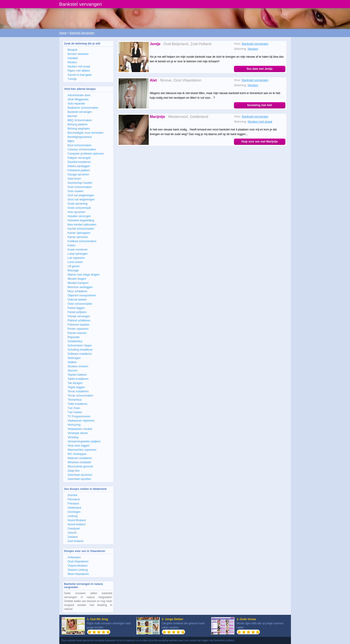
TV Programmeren (79, 416)
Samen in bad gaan (80, 75)
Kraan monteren (78, 250)
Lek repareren (76, 258)
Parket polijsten (77, 312)
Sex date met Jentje (259, 69)
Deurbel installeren (79, 162)
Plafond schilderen (79, 320)
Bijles (71, 141)
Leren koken (75, 262)
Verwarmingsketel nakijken (84, 441)
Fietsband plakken (79, 170)
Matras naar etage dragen (84, 275)
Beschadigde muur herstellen (86, 133)
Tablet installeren (78, 379)
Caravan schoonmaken (82, 149)
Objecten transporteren (82, 295)
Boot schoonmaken (80, 145)
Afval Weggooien (78, 99)
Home (63, 33)
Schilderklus (75, 341)
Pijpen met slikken (79, 71)
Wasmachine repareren (82, 450)
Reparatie (74, 337)
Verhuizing (74, 425)
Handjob (73, 58)
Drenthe (73, 495)
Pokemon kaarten (79, 325)
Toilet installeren (78, 404)
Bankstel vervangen (80, 112)
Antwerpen (74, 557)
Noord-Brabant (77, 520)
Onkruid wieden (77, 300)
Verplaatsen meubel (80, 429)
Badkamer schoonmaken (83, 108)
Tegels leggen (76, 387)
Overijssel (74, 529)
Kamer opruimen (78, 237)
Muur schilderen (77, 291)
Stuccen (73, 371)
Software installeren (80, 354)
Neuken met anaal (79, 67)
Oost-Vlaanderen (78, 562)
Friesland (73, 504)
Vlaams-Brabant (78, 566)
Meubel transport (78, 283)
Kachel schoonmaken (81, 229)
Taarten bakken (77, 375)
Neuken (72, 62)
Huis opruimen (77, 212)
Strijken (72, 362)
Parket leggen (76, 308)
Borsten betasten (78, 54)
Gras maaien (76, 191)
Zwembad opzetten (79, 479)
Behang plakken (78, 124)
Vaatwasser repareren (81, 421)
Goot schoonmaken (80, 187)
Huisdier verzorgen (79, 216)
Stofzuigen (74, 358)
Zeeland (73, 537)
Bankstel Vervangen (82, 33)
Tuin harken (75, 412)
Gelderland (74, 508)
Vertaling (73, 437)
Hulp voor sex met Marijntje (260, 142)
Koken (72, 245)
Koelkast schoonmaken (82, 241)
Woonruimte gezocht (80, 466)
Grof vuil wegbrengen (81, 195)
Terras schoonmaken (80, 396)
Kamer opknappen (79, 233)
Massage (73, 270)
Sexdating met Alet (260, 105)
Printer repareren (78, 329)
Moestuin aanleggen (80, 287)
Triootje (72, 79)
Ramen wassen (77, 333)
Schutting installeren (80, 350)
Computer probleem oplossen (86, 154)
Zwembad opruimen (80, 475)
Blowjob (73, 50)
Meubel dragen (77, 279)
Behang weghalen (79, 129)
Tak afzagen (75, 383)
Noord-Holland (77, 524)
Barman (73, 116)
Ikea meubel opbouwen (82, 225)
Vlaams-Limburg (78, 570)
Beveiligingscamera (80, 137)
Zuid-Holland (76, 541)
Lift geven (74, 266)
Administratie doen (79, 95)
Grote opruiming (78, 204)
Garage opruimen (78, 174)
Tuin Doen (74, 408)
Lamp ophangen (78, 254)
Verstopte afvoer (78, 433)
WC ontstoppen (77, 454)
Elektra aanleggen (79, 166)
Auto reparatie (76, 104)
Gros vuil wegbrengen (81, 200)
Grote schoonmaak (79, 208)
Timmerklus (75, 400)
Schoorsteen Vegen (80, 346)
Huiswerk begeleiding (81, 220)
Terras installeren (78, 391)
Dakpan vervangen (79, 158)
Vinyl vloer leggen (79, 446)
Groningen (74, 512)
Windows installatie (79, 462)
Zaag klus (74, 471)
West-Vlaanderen (78, 574)
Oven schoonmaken (80, 304)
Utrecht (72, 533)
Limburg (73, 516)
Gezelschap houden (80, 183)
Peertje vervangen (79, 316)
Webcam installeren (80, 458)
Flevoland (74, 499)
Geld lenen (74, 179)
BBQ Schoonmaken (80, 120)
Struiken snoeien (78, 366)
